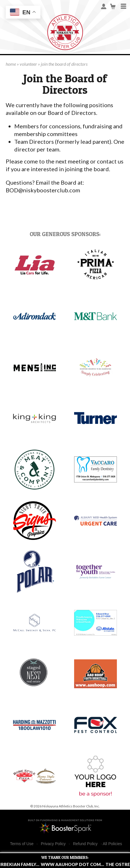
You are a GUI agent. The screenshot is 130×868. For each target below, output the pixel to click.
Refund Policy (85, 844)
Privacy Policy (53, 844)
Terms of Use (22, 844)
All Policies (112, 844)
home (11, 64)
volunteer (28, 64)
